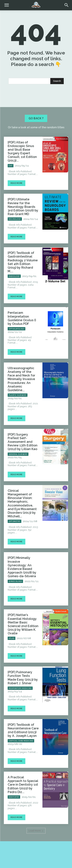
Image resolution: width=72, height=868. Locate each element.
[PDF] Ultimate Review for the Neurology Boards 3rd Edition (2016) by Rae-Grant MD (23, 207)
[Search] (57, 81)
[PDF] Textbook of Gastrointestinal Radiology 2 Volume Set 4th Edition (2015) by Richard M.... (23, 262)
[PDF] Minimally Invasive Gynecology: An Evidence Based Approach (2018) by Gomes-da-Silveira (22, 567)
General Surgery (18, 454)
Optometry (14, 521)
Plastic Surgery (18, 395)
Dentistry (14, 797)
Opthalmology (17, 329)
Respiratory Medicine (20, 688)
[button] (67, 5)
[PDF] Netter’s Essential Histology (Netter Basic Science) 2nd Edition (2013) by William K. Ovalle (23, 624)
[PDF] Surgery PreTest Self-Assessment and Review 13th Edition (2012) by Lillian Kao (23, 442)
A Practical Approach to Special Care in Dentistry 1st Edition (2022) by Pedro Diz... (23, 785)
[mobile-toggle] (7, 5)
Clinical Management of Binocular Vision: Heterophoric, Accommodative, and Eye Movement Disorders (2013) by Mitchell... (22, 503)
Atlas (12, 638)
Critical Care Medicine (21, 741)
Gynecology (15, 581)
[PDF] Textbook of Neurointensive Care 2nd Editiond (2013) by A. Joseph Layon (23, 730)
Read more (17, 183)
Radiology (14, 276)
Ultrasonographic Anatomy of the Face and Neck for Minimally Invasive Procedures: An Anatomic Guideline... (21, 379)
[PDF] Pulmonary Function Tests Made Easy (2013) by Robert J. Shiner (23, 678)
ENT (11, 166)
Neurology (15, 219)
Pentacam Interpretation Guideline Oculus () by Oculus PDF (22, 318)
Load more (36, 831)
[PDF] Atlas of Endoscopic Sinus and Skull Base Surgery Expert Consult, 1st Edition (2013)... (22, 152)
